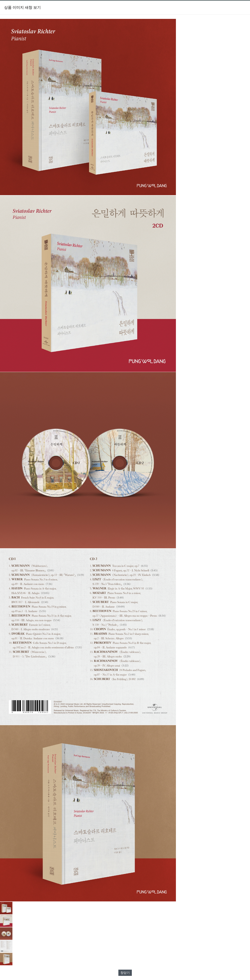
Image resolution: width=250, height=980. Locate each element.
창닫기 (125, 973)
